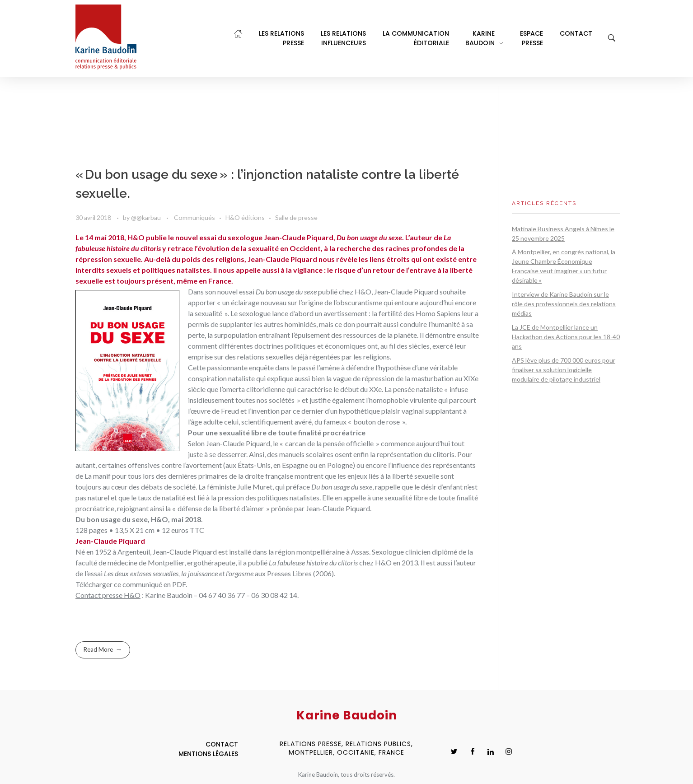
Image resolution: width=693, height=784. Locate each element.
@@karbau (147, 217)
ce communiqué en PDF (150, 584)
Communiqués (194, 217)
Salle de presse (296, 217)
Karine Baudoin (169, 595)
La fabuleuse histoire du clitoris (313, 562)
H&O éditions (245, 217)
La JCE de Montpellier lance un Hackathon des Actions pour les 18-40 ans (566, 337)
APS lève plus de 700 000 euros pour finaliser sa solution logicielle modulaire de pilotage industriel (564, 370)
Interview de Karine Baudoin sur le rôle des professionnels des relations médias (564, 304)
